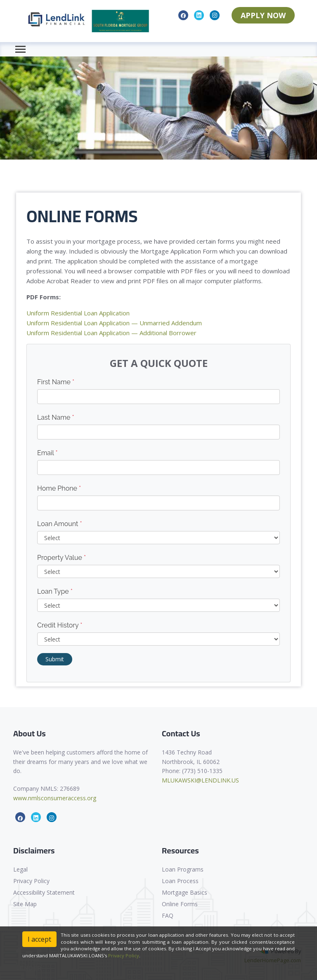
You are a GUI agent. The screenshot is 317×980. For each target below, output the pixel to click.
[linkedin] (199, 15)
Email (47, 453)
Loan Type (55, 591)
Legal (20, 869)
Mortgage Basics (185, 892)
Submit (55, 659)
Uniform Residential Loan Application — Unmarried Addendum (114, 323)
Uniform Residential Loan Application (78, 313)
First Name (56, 382)
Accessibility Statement (44, 892)
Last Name (56, 417)
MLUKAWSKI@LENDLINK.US (200, 780)
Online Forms (180, 904)
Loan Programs (183, 869)
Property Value (62, 558)
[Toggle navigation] (20, 49)
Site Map (25, 904)
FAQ (168, 915)
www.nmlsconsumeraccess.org (55, 798)
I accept (39, 939)
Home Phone (59, 488)
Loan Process (180, 881)
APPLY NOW (263, 15)
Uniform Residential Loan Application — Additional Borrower (111, 333)
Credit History (60, 625)
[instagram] (215, 15)
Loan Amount (60, 524)
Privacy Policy (31, 881)
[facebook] (183, 15)
